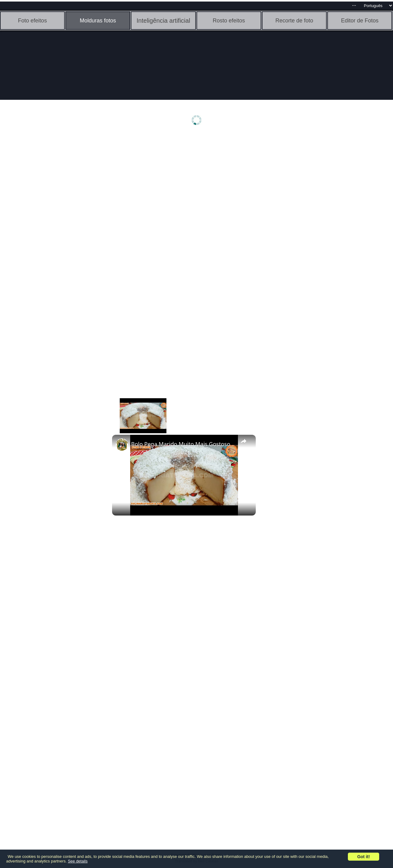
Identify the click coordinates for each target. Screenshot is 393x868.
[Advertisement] (48, 232)
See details (78, 861)
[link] (122, 445)
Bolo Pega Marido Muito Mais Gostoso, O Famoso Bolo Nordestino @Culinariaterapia (183, 444)
